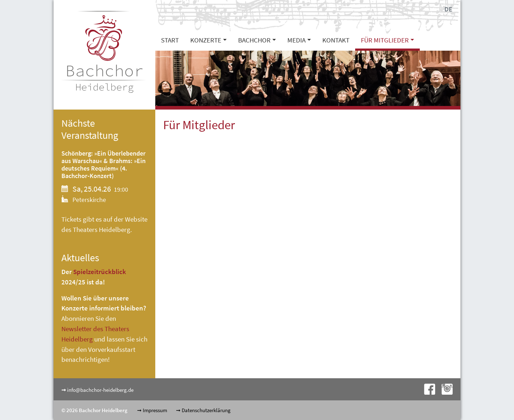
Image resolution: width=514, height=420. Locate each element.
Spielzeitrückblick (100, 272)
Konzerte (206, 40)
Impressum (155, 410)
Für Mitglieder (385, 40)
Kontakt (336, 40)
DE (448, 9)
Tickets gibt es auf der (93, 219)
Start (170, 40)
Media (296, 40)
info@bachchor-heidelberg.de (100, 390)
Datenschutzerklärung (206, 410)
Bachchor (254, 40)
